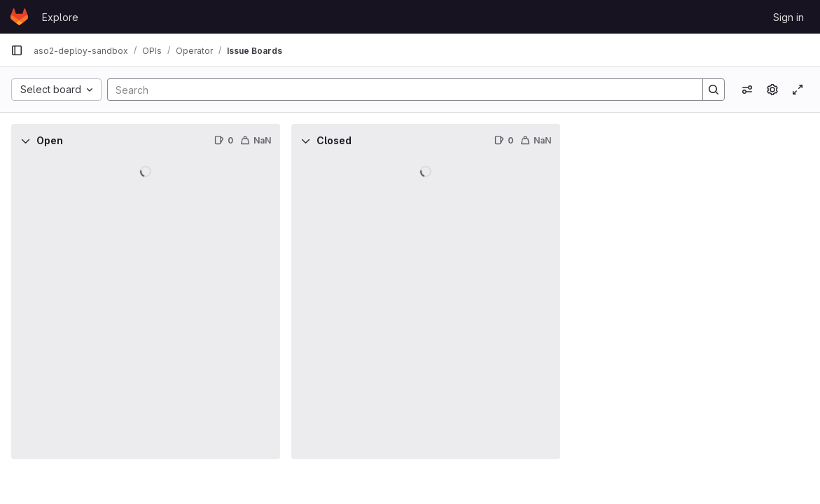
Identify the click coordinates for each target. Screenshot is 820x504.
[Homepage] (19, 17)
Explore (60, 17)
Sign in (788, 17)
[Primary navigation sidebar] (17, 50)
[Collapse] (25, 141)
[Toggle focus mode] (798, 90)
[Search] (398, 90)
